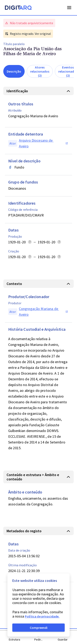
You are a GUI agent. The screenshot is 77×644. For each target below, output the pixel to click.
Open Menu (69, 8)
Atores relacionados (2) (40, 71)
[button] (38, 91)
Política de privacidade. (42, 616)
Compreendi (39, 628)
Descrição (14, 71)
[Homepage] (18, 8)
